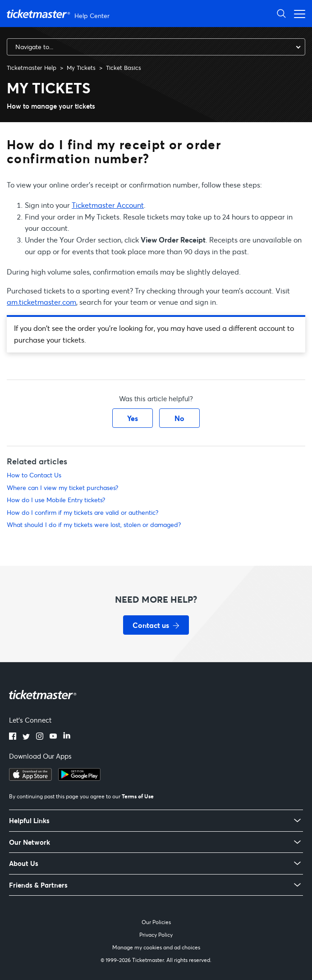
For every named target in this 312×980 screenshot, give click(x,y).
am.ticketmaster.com (41, 302)
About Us (24, 863)
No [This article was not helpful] (179, 418)
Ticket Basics (124, 68)
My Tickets (81, 68)
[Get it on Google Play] (79, 778)
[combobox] (156, 47)
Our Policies (156, 922)
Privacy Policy (156, 935)
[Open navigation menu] (297, 13)
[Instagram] (40, 737)
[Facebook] (13, 737)
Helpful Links (29, 821)
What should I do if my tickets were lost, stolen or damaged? (94, 524)
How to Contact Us (34, 475)
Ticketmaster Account (108, 205)
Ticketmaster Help (32, 68)
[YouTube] (53, 737)
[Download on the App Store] (30, 778)
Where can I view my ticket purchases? (62, 488)
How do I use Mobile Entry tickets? (56, 500)
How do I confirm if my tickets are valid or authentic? (83, 512)
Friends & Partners (38, 885)
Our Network (30, 842)
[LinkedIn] (67, 737)
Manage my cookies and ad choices (156, 947)
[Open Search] (281, 13)
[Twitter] (26, 737)
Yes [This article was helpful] (133, 418)
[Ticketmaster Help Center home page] (59, 14)
